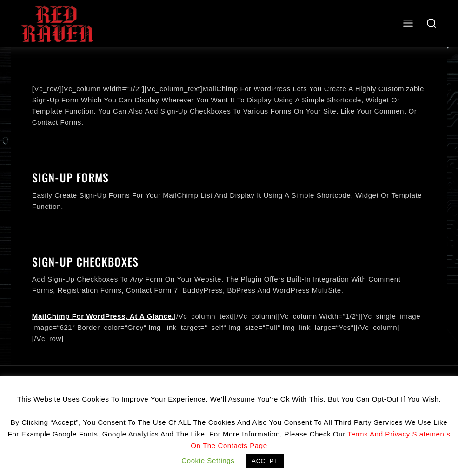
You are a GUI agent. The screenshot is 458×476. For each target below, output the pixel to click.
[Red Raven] (57, 24)
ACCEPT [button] (265, 461)
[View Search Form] (432, 24)
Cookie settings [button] (208, 460)
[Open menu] (408, 23)
